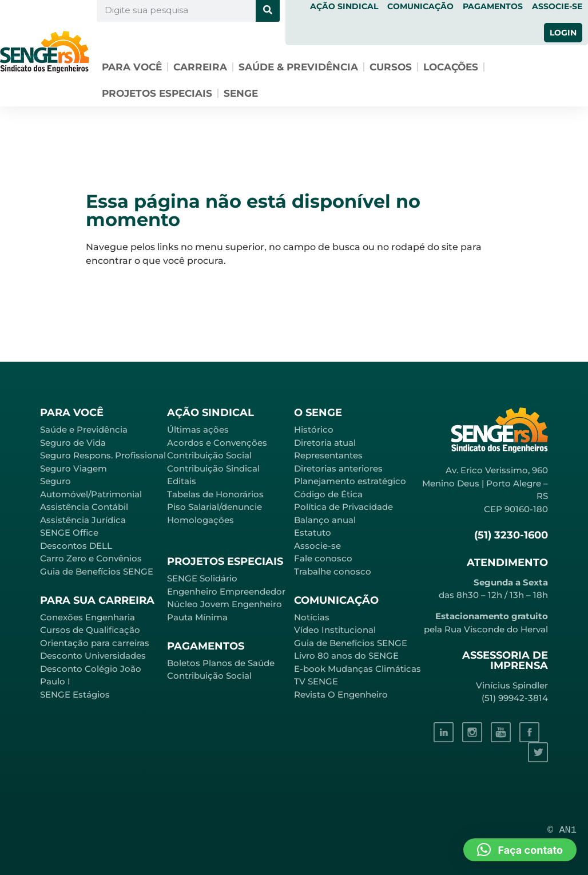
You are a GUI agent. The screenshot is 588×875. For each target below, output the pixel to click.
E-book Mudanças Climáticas (357, 669)
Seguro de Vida (73, 443)
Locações (451, 67)
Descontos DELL (76, 546)
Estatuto (313, 532)
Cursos (391, 67)
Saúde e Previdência (84, 429)
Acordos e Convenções (217, 443)
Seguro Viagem (73, 468)
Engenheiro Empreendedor (226, 591)
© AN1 (562, 830)
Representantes (328, 455)
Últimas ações (198, 429)
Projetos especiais (157, 93)
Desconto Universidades (93, 656)
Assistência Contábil (84, 507)
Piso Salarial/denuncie (214, 507)
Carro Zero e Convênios (91, 558)
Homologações (200, 520)
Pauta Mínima (197, 617)
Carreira (200, 67)
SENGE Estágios (75, 694)
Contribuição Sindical (213, 468)
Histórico (314, 429)
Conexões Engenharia (88, 617)
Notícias (312, 617)
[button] (520, 850)
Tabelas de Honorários (215, 494)
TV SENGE (316, 681)
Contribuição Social (209, 455)
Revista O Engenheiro (341, 694)
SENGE (241, 93)
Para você (132, 67)
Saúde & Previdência (298, 67)
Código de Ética (328, 494)
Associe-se (317, 546)
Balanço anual (325, 520)
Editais (182, 481)
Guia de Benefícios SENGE (97, 571)
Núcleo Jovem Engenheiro (225, 604)
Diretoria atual (325, 443)
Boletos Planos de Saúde (221, 663)
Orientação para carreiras (95, 643)
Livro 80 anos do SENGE (346, 656)
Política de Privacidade (343, 507)
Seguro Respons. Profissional (103, 455)
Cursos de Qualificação (90, 630)
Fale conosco (323, 558)
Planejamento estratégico (350, 481)
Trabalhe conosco (333, 571)
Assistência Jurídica (83, 520)
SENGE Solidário (202, 578)
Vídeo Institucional (335, 630)
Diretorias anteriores (338, 468)
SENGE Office (69, 532)
